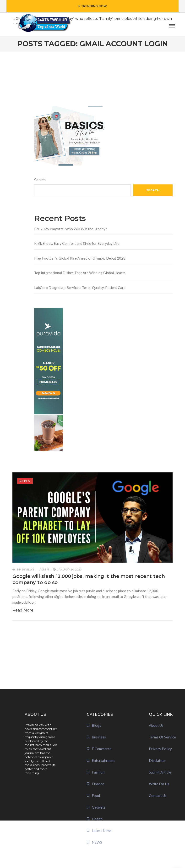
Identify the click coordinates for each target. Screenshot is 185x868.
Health (97, 819)
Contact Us (158, 795)
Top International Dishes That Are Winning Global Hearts (80, 273)
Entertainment (103, 760)
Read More (23, 610)
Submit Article (160, 772)
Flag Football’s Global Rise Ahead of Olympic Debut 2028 (80, 258)
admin (44, 569)
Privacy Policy (160, 749)
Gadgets (99, 807)
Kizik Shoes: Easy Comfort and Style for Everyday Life (77, 243)
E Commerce (102, 749)
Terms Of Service (162, 737)
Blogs (96, 725)
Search (40, 180)
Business (25, 481)
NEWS (97, 842)
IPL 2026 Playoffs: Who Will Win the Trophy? (71, 229)
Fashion (98, 772)
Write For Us (159, 784)
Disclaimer (157, 760)
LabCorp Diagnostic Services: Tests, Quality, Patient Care (80, 288)
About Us (156, 725)
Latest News (102, 831)
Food (96, 795)
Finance (98, 784)
